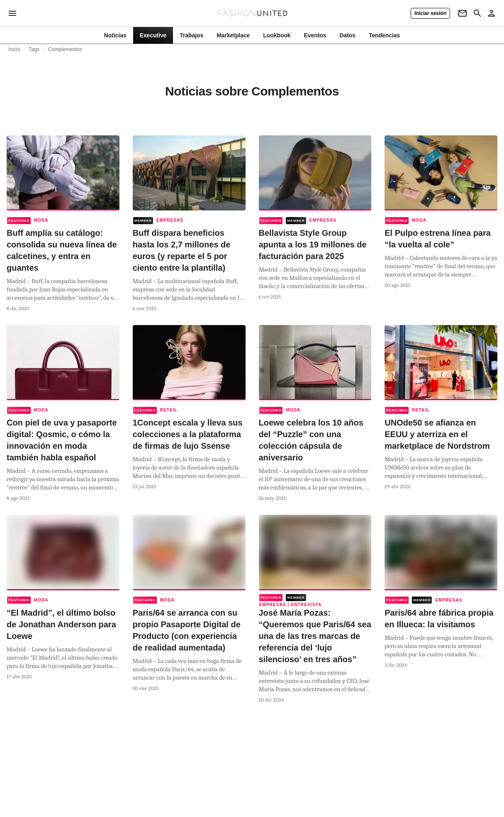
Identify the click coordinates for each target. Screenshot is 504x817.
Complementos (65, 49)
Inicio (14, 49)
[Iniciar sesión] (430, 13)
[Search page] (477, 13)
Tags (34, 49)
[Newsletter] (463, 13)
